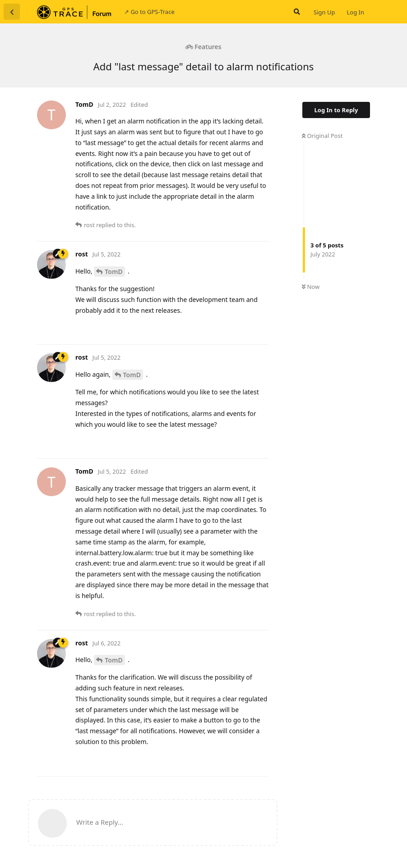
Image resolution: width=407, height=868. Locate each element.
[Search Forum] (296, 12)
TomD (113, 272)
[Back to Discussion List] (12, 12)
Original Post (322, 136)
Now (311, 287)
